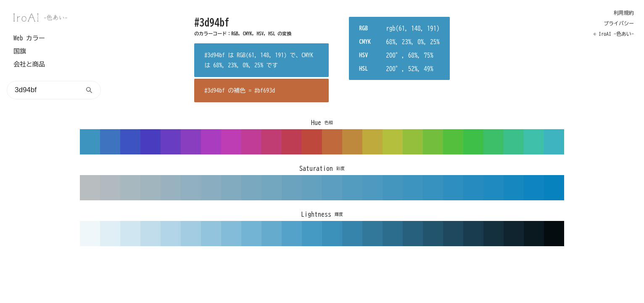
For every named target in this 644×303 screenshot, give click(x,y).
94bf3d (413, 142)
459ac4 (312, 234)
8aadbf (211, 188)
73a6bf (272, 188)
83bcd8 (231, 234)
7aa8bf (251, 188)
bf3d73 (272, 142)
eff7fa (90, 234)
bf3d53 (292, 142)
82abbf (231, 188)
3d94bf (90, 142)
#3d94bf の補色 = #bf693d (240, 90)
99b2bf (171, 188)
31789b (372, 234)
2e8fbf (453, 188)
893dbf (191, 142)
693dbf (171, 142)
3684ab (352, 234)
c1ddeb (150, 234)
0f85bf (534, 188)
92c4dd (211, 234)
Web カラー (29, 38)
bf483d (312, 142)
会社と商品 (29, 64)
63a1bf (312, 188)
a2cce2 (191, 234)
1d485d (453, 234)
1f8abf (494, 188)
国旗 (20, 51)
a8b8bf (130, 188)
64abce (272, 234)
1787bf (514, 188)
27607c (413, 234)
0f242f (514, 234)
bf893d (352, 142)
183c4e (473, 234)
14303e (494, 234)
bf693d (332, 142)
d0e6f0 (130, 234)
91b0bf (191, 188)
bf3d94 (251, 142)
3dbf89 (514, 142)
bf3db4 (231, 142)
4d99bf (372, 188)
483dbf (150, 142)
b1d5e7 (171, 234)
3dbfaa (534, 142)
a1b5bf (150, 188)
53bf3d (453, 142)
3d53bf (130, 142)
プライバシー (619, 23)
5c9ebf (332, 188)
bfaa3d (372, 142)
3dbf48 (473, 142)
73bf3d (433, 142)
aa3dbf (211, 142)
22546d (433, 234)
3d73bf (110, 142)
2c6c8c (393, 234)
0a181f (534, 234)
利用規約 (624, 13)
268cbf (473, 188)
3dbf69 (494, 142)
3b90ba (332, 234)
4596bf (393, 188)
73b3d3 (251, 234)
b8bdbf (90, 188)
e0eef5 (110, 234)
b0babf (110, 188)
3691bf (433, 188)
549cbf (352, 188)
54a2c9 (292, 234)
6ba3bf (292, 188)
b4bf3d (393, 142)
